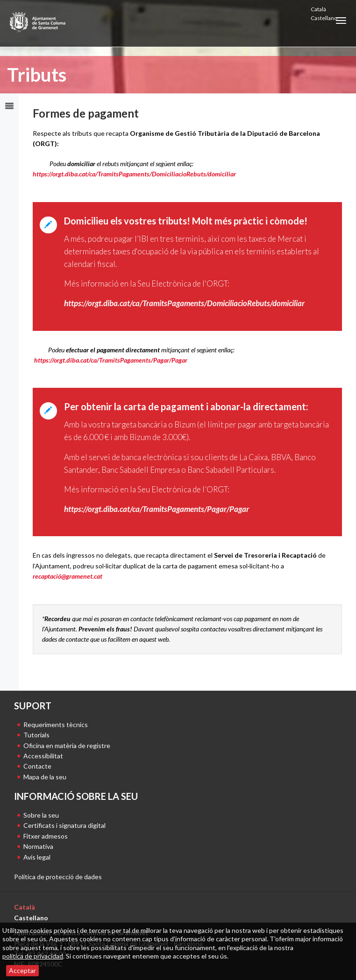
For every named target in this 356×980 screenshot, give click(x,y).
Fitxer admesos (46, 836)
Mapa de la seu (45, 777)
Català (318, 9)
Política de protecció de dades (58, 877)
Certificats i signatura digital (64, 825)
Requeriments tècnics (56, 724)
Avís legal (37, 857)
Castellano (324, 18)
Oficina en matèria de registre (67, 745)
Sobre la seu (41, 815)
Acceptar (22, 970)
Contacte (37, 766)
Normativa (38, 846)
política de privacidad (33, 956)
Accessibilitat (43, 756)
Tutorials (36, 735)
